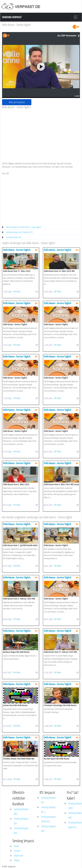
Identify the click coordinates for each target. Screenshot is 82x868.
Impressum (18, 855)
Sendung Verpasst (12, 17)
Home (16, 846)
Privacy (17, 860)
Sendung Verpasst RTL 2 (48, 810)
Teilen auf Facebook (17, 102)
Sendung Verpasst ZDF (21, 821)
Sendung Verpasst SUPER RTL (48, 819)
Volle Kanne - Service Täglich (17, 250)
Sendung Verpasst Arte (21, 831)
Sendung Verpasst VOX (48, 829)
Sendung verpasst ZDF (14, 237)
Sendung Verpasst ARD (21, 811)
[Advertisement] (40, 133)
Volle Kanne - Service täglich (16, 25)
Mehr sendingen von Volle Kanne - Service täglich (24, 227)
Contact (17, 851)
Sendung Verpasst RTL (48, 800)
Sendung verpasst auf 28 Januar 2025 (19, 232)
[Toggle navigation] (76, 17)
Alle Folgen (17, 291)
